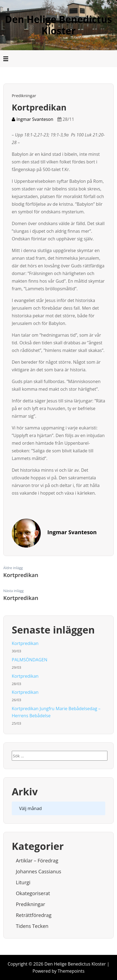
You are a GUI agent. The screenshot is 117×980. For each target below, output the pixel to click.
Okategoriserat (33, 893)
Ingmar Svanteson (33, 119)
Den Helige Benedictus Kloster (58, 25)
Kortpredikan (25, 643)
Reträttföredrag (34, 915)
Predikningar (24, 95)
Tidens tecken (32, 926)
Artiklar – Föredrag (37, 861)
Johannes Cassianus (39, 871)
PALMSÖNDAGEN (30, 660)
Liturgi (23, 882)
